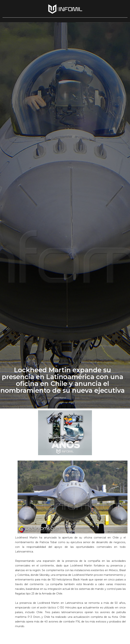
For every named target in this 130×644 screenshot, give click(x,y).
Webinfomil (60, 398)
